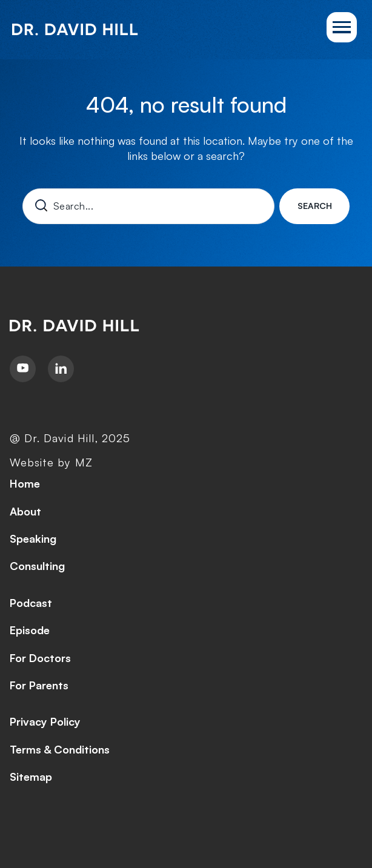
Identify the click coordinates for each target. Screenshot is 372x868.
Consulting (37, 566)
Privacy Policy (45, 721)
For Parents (39, 685)
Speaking (33, 538)
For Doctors (40, 658)
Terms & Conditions (60, 749)
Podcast (31, 603)
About (25, 511)
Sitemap (31, 777)
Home (25, 483)
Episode (30, 630)
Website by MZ (51, 462)
